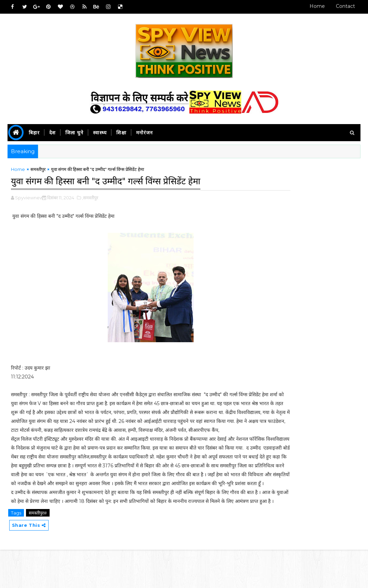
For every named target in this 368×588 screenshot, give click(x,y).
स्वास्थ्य (100, 133)
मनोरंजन (144, 133)
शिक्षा (121, 133)
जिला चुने (74, 133)
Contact (345, 6)
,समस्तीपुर (90, 199)
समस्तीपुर (38, 172)
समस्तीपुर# (38, 550)
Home (317, 6)
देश (52, 133)
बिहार (34, 133)
